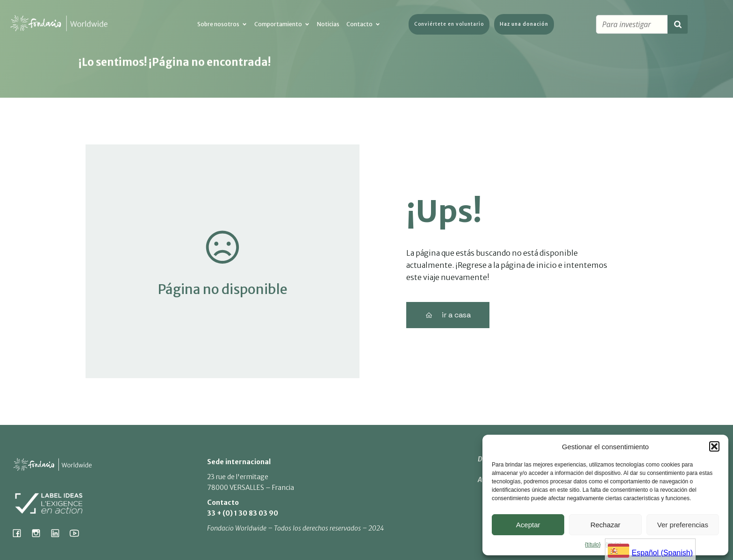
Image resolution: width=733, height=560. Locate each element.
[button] (714, 446)
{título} (593, 545)
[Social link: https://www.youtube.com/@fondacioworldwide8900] (78, 533)
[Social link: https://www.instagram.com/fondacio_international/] (40, 533)
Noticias (328, 25)
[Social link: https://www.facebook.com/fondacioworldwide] (20, 533)
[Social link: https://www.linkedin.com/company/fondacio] (59, 533)
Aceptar (528, 525)
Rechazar (605, 525)
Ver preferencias (683, 525)
